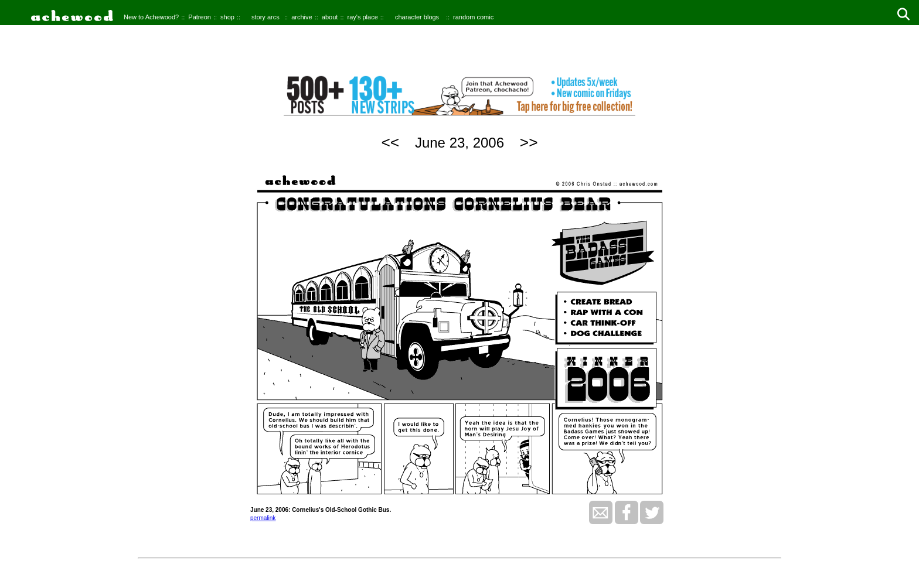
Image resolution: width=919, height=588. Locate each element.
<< (390, 142)
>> (529, 142)
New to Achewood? (151, 17)
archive (302, 17)
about (330, 17)
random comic (473, 17)
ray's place (363, 17)
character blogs (417, 17)
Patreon (200, 17)
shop (227, 17)
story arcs (266, 17)
